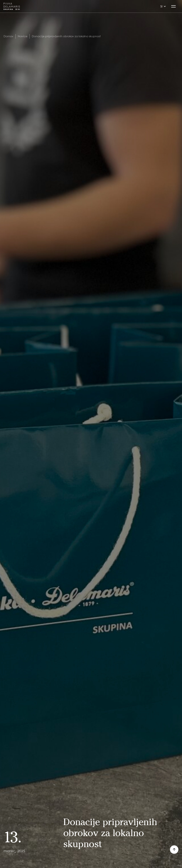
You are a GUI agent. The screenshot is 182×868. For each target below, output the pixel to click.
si (163, 6)
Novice (23, 36)
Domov (8, 36)
